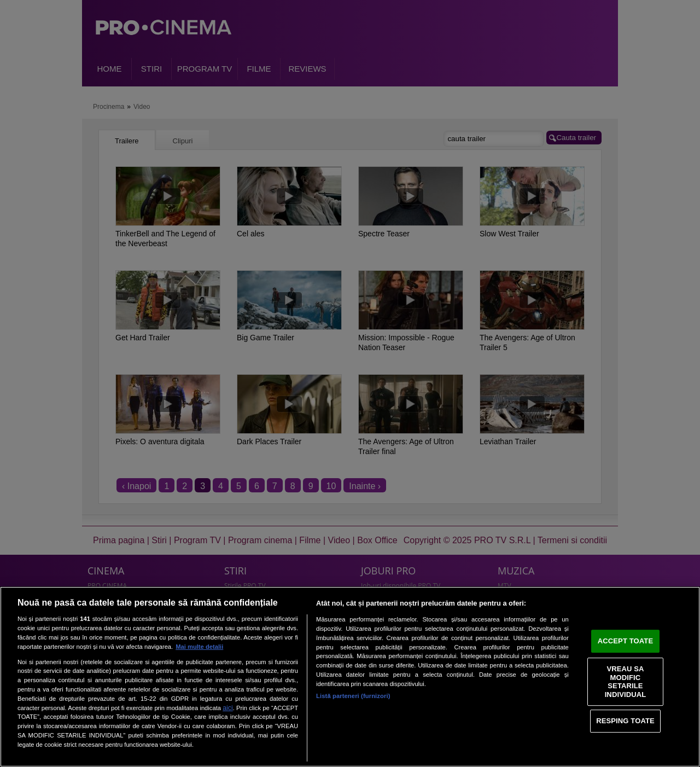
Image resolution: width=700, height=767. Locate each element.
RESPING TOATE (625, 721)
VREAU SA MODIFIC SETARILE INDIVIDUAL (626, 682)
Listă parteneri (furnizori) (353, 696)
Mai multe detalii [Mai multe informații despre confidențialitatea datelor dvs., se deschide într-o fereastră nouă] (199, 647)
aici (227, 708)
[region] (350, 677)
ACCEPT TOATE (625, 641)
